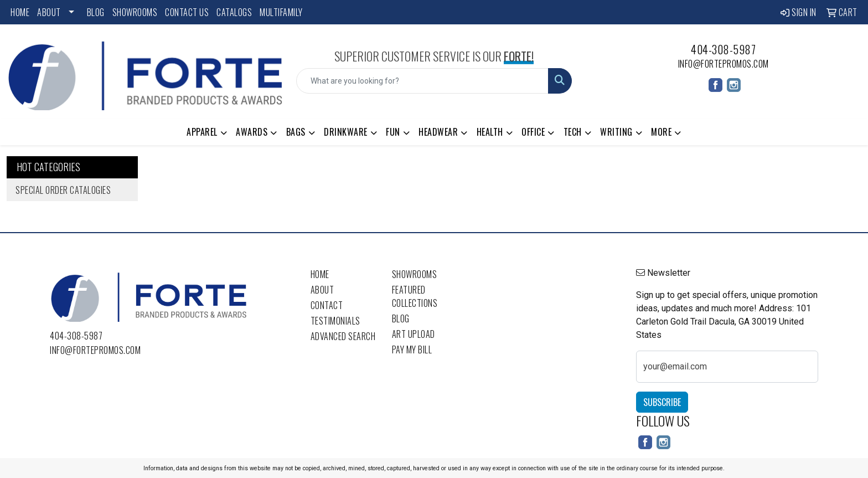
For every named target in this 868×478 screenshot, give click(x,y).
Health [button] (490, 132)
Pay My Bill (412, 349)
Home (20, 12)
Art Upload (414, 334)
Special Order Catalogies (63, 190)
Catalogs (234, 12)
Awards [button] (252, 132)
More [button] (661, 132)
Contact (327, 305)
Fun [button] (393, 132)
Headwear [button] (438, 132)
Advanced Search (343, 336)
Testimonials (335, 321)
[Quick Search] (423, 81)
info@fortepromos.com (724, 64)
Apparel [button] (202, 132)
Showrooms (135, 12)
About (49, 12)
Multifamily (281, 12)
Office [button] (533, 132)
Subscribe (662, 402)
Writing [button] (616, 132)
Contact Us (187, 12)
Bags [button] (296, 132)
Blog (96, 12)
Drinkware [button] (346, 132)
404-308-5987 (723, 49)
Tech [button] (573, 132)
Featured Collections (415, 296)
